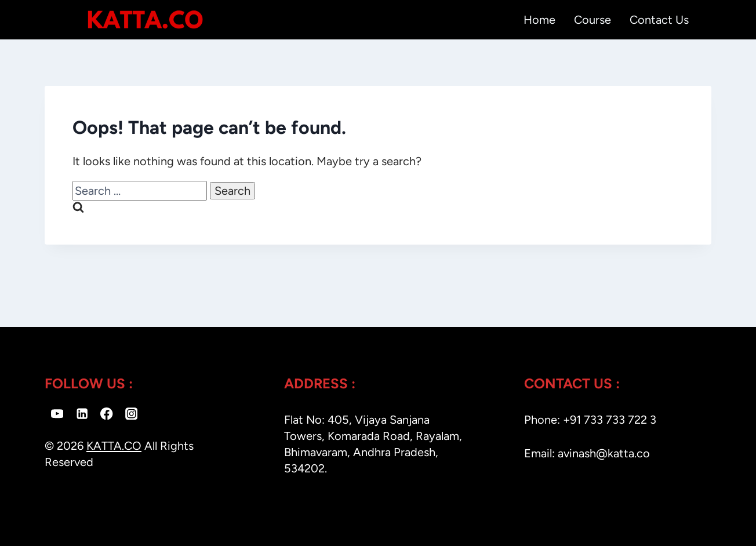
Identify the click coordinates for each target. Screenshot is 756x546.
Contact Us (659, 20)
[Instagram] (131, 414)
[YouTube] (57, 414)
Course (593, 20)
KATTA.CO (114, 446)
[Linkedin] (82, 414)
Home (539, 20)
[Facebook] (107, 414)
